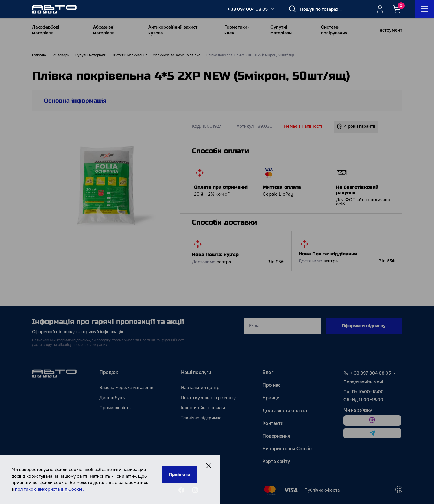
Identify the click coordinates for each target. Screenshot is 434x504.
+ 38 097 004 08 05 (248, 9)
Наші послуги (196, 372)
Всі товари (60, 55)
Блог (268, 372)
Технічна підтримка (201, 418)
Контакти (273, 423)
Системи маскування (129, 55)
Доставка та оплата (285, 411)
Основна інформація (75, 101)
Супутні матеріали (281, 30)
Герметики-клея (237, 30)
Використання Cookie (287, 449)
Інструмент (390, 30)
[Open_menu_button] (425, 9)
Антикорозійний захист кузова (173, 30)
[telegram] (372, 433)
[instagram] (195, 490)
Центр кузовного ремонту (208, 398)
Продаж (109, 372)
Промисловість (115, 408)
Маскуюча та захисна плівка (177, 55)
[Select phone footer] (395, 373)
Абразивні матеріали (104, 30)
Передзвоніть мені (363, 382)
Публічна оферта (322, 490)
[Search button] (293, 9)
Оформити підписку (364, 326)
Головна (39, 55)
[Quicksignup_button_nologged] (380, 9)
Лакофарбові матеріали (46, 30)
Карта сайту (276, 461)
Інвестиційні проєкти (203, 408)
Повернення (276, 436)
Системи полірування (334, 30)
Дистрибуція (113, 398)
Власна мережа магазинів (126, 388)
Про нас (272, 385)
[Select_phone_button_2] (272, 9)
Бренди (271, 398)
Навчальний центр (200, 388)
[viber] (372, 420)
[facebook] (181, 490)
